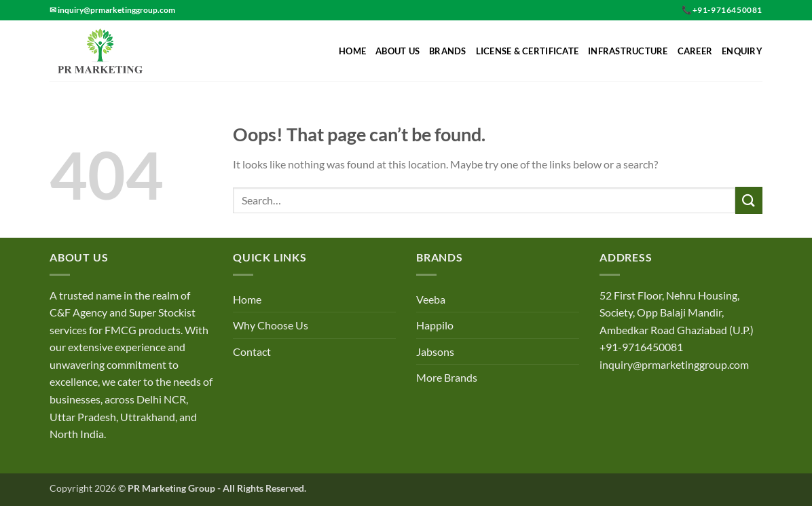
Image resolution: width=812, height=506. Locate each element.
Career (695, 51)
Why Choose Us (271, 325)
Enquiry (742, 51)
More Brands (447, 377)
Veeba (431, 299)
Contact (252, 351)
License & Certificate (527, 51)
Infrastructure (628, 51)
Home (352, 51)
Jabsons (435, 351)
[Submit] (749, 200)
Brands (448, 51)
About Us (398, 51)
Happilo (435, 325)
